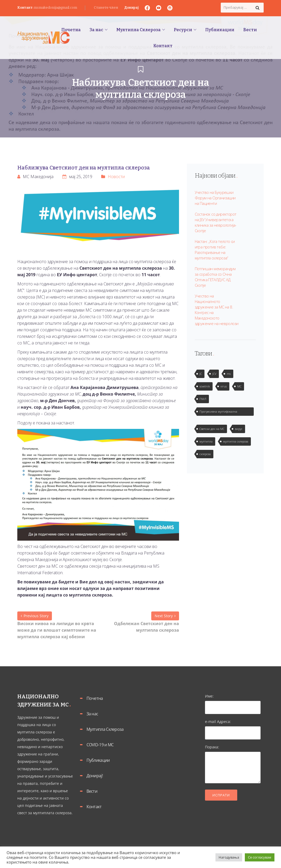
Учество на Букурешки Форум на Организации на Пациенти (215, 198)
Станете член (106, 7)
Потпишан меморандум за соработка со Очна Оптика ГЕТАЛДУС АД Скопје (215, 277)
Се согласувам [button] (260, 857)
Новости (116, 177)
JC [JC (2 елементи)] (201, 374)
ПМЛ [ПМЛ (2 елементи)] (203, 399)
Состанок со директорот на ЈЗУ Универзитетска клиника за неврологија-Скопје (216, 222)
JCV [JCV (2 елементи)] (214, 374)
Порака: (233, 764)
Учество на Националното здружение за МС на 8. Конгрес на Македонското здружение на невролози (217, 310)
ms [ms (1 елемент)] (229, 374)
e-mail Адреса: (233, 727)
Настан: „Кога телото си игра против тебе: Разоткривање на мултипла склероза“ (215, 250)
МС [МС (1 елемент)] (239, 386)
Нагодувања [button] (229, 857)
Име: (233, 702)
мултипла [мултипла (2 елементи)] (206, 441)
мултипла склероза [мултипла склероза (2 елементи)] (236, 441)
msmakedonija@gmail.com (55, 7)
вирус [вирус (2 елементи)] (239, 429)
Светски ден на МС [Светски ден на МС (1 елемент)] (212, 429)
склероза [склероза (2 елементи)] (205, 454)
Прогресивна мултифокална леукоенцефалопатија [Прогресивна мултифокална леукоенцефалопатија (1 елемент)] (218, 413)
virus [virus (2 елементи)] (224, 386)
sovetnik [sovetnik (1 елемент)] (205, 386)
